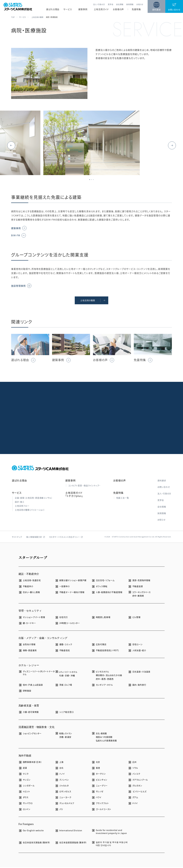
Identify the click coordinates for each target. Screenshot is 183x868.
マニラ (24, 775)
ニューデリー (100, 786)
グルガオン (135, 786)
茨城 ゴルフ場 (64, 686)
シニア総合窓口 (64, 713)
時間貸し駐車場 (101, 618)
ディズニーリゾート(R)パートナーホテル (37, 674)
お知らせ (140, 4)
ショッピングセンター (30, 734)
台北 (59, 769)
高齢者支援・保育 (29, 706)
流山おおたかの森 (114, 676)
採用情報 (130, 4)
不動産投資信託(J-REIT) (105, 651)
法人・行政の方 (99, 4)
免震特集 (136, 9)
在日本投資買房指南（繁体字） (71, 843)
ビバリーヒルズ (137, 792)
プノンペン (62, 780)
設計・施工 (20, 502)
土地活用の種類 (37, 17)
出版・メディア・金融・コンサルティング (43, 639)
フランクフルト (100, 804)
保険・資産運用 (28, 651)
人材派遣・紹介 (137, 651)
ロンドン (24, 810)
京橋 (61, 738)
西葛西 (110, 680)
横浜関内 (100, 676)
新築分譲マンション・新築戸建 (71, 581)
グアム (133, 798)
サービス (68, 9)
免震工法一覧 (123, 498)
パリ (59, 810)
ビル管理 (134, 618)
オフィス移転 (99, 587)
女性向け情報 (27, 645)
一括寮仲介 (62, 587)
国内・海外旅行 (137, 686)
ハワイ (97, 798)
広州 (132, 763)
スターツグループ (33, 558)
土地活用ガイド (101, 9)
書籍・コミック (64, 645)
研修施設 (25, 691)
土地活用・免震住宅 (30, 581)
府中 (135, 597)
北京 (96, 763)
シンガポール (27, 786)
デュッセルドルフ (65, 804)
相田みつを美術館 (104, 738)
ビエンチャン (99, 780)
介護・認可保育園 (29, 713)
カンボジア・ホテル (102, 686)
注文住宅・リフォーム (103, 581)
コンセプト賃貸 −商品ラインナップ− (84, 486)
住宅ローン (135, 645)
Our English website (31, 831)
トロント (24, 792)
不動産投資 (136, 587)
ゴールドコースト (101, 810)
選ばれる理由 (53, 9)
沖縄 (73, 676)
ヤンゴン (24, 780)
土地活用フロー (22, 507)
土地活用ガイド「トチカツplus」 (74, 495)
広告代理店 (99, 645)
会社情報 (120, 4)
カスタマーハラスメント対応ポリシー (64, 538)
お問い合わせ (164, 488)
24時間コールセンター (67, 624)
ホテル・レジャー (29, 666)
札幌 (61, 676)
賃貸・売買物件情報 (139, 581)
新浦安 (68, 738)
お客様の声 (118, 9)
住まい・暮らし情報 (29, 593)
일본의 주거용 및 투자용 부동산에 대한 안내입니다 (110, 844)
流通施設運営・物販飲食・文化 (37, 728)
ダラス (24, 798)
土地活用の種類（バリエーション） (30, 511)
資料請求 (162, 481)
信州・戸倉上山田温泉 (31, 686)
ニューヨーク (63, 798)
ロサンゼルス (63, 792)
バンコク (134, 775)
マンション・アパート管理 (32, 618)
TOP (13, 17)
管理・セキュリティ (30, 612)
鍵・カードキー (27, 624)
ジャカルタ (62, 786)
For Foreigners (26, 825)
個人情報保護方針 (34, 538)
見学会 (111, 4)
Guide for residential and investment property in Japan (109, 832)
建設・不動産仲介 (29, 575)
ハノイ (60, 775)
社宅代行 (61, 618)
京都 (67, 676)
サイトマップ (17, 538)
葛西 (104, 680)
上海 (59, 763)
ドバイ (133, 804)
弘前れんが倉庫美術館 (106, 741)
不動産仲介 (26, 587)
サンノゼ (97, 792)
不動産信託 (62, 651)
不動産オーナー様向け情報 (70, 593)
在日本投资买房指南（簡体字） (35, 843)
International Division (69, 831)
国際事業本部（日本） (30, 763)
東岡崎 (141, 597)
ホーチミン (99, 775)
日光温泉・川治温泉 (139, 673)
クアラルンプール (138, 780)
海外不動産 (25, 756)
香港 (96, 769)
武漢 (23, 769)
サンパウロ (26, 804)
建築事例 (83, 9)
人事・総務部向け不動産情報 (107, 593)
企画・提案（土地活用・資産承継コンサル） (34, 498)
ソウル (133, 769)
